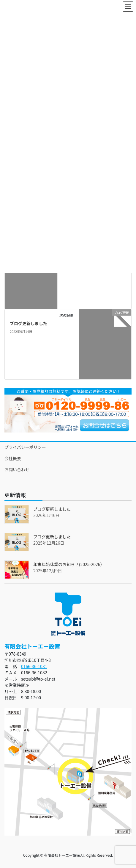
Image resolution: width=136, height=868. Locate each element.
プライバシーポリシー (25, 447)
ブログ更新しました (29, 323)
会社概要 (13, 458)
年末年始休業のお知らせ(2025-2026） (69, 564)
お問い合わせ (17, 469)
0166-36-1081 (34, 666)
